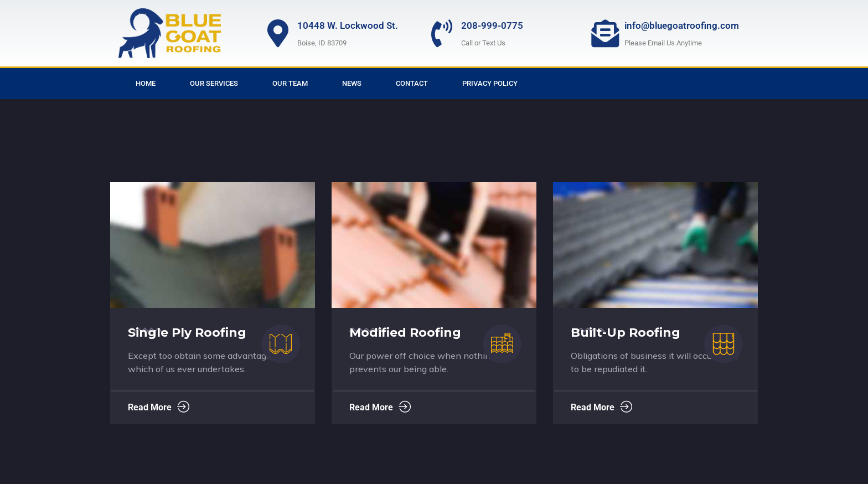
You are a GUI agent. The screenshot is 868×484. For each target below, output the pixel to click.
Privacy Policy (490, 83)
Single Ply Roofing (187, 333)
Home (146, 83)
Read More (159, 407)
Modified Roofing (405, 333)
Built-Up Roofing (626, 333)
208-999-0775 (492, 25)
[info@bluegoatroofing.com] (605, 33)
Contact (412, 83)
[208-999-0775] (442, 33)
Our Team (290, 83)
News (352, 83)
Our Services (214, 83)
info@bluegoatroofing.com (682, 25)
